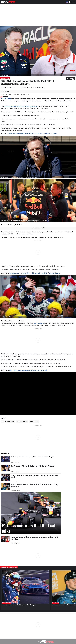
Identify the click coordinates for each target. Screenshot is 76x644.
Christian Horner (10, 421)
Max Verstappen (39, 323)
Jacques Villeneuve (22, 421)
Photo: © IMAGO (5, 75)
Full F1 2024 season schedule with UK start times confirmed (28, 370)
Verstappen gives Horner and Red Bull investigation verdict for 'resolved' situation (35, 273)
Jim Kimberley (5, 91)
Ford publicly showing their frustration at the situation (21, 106)
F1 (2, 421)
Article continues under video (38, 228)
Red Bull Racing (6, 99)
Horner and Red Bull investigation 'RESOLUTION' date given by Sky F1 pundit (33, 134)
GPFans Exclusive (5, 78)
